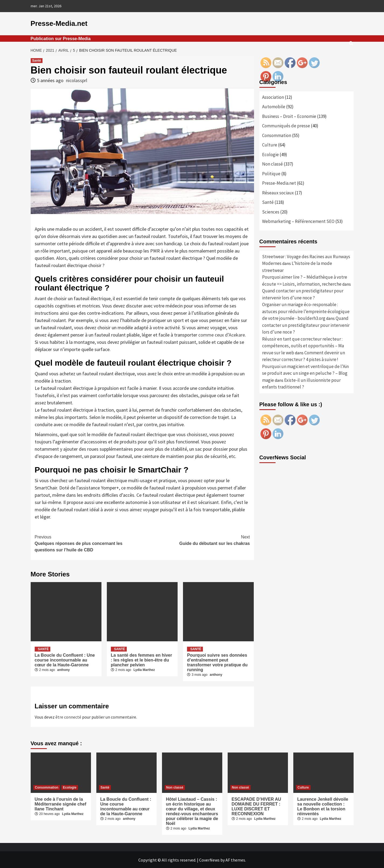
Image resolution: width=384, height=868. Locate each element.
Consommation (277, 135)
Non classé (272, 164)
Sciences (271, 211)
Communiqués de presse (286, 125)
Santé (37, 60)
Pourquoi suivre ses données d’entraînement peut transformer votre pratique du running (217, 662)
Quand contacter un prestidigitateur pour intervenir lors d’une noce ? (306, 325)
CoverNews (209, 859)
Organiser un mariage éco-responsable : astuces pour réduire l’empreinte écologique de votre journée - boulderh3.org (306, 311)
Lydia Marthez (144, 669)
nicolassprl (77, 80)
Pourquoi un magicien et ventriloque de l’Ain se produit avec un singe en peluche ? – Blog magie (305, 373)
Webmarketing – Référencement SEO (298, 221)
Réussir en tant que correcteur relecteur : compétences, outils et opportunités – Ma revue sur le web (303, 345)
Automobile (274, 106)
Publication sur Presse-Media (61, 38)
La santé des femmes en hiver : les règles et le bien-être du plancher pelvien (142, 659)
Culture (270, 145)
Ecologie (270, 154)
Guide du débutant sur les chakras (196, 539)
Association (273, 97)
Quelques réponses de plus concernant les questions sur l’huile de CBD (89, 542)
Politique (271, 173)
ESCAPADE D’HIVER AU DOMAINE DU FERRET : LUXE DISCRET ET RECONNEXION (256, 806)
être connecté (68, 716)
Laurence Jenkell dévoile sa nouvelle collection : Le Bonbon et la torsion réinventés (323, 806)
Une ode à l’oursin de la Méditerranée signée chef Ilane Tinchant (61, 804)
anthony (64, 669)
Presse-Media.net (57, 23)
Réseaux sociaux (278, 192)
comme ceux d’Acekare (222, 334)
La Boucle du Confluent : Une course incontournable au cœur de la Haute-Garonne (65, 659)
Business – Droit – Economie (289, 116)
